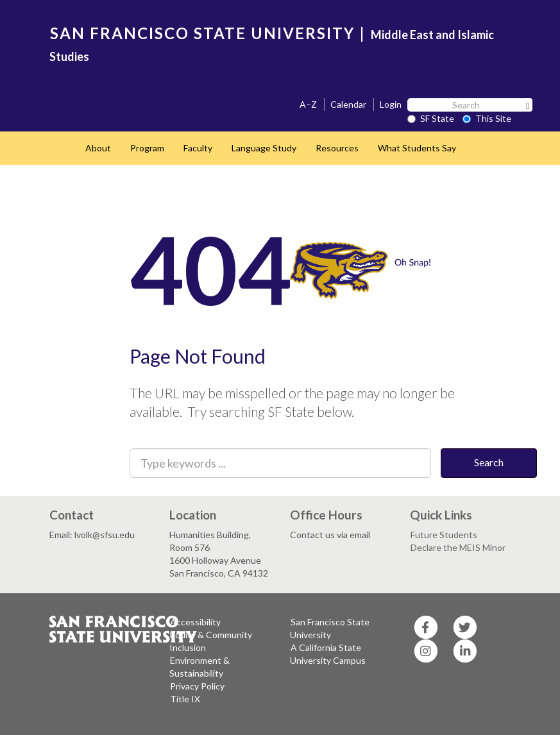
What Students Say (417, 148)
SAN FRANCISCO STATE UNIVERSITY (202, 33)
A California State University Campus (328, 654)
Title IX (185, 699)
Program (147, 148)
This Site (487, 118)
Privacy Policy (197, 686)
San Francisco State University (330, 628)
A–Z (308, 104)
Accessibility (195, 622)
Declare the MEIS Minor (458, 547)
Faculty (198, 148)
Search (489, 462)
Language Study (264, 148)
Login (391, 104)
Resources (337, 148)
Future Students (444, 535)
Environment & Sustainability (199, 667)
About (98, 148)
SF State (431, 118)
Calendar (348, 104)
